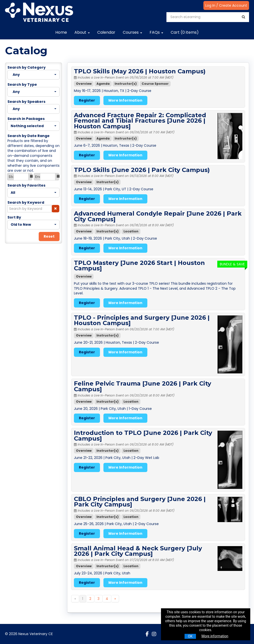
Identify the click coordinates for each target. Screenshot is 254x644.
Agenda (103, 84)
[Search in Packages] (33, 126)
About (82, 32)
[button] (56, 209)
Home (61, 32)
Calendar (106, 32)
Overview (84, 84)
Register (87, 100)
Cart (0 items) (185, 32)
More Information (125, 100)
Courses (132, 32)
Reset (49, 236)
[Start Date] (21, 177)
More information (215, 636)
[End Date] (48, 177)
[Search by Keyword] (30, 209)
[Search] (243, 17)
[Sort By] (33, 225)
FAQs (156, 32)
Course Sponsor (155, 84)
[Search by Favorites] (33, 193)
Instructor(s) (126, 84)
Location (131, 231)
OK (190, 636)
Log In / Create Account (226, 5)
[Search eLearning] (204, 17)
